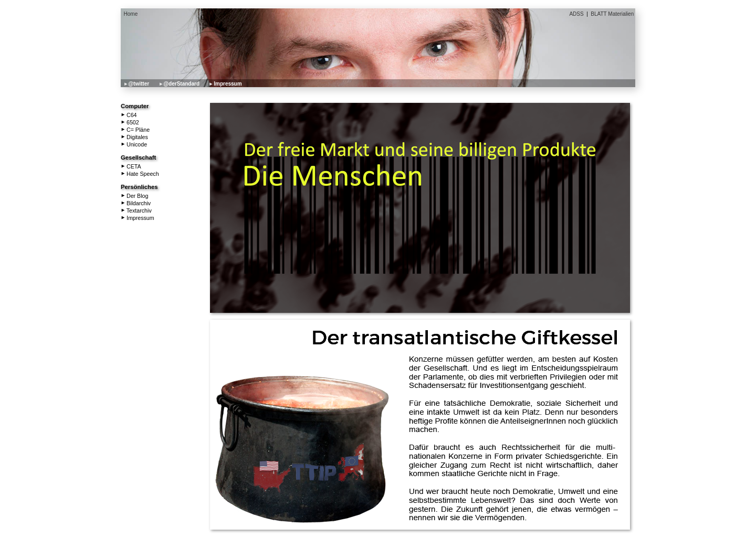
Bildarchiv (136, 203)
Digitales (135, 137)
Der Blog (135, 196)
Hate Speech (140, 174)
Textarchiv (136, 210)
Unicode (134, 144)
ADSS (576, 14)
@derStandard (181, 84)
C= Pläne (135, 130)
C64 (129, 115)
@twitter (139, 84)
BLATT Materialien (612, 14)
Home (131, 14)
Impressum (228, 84)
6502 (130, 122)
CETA (131, 166)
